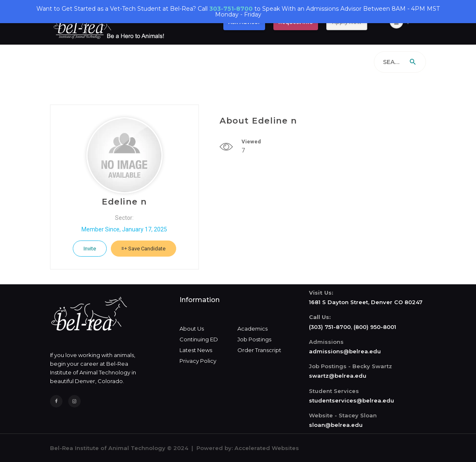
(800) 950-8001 (375, 327)
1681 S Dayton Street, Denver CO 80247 (366, 302)
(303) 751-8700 (330, 327)
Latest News (196, 350)
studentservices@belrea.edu (352, 400)
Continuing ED (199, 339)
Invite (90, 249)
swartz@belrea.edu (338, 376)
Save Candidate (144, 249)
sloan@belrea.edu (336, 425)
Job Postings (254, 339)
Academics (252, 329)
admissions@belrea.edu (345, 351)
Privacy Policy (198, 361)
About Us (192, 329)
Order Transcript (259, 350)
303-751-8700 (231, 9)
